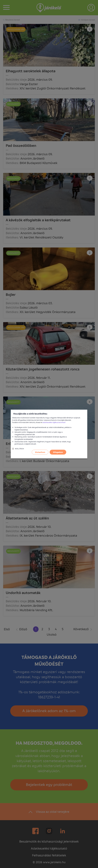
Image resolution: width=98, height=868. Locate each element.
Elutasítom (40, 452)
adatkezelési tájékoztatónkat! (54, 422)
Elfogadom (58, 452)
